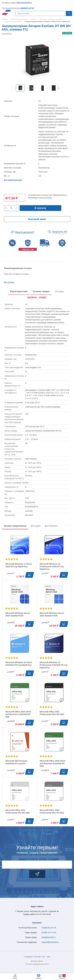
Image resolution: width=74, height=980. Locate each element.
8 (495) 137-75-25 (49, 933)
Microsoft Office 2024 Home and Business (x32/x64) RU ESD (18, 714)
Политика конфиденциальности (37, 964)
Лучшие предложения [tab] (15, 526)
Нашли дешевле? (25, 232)
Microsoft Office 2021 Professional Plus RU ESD (52, 713)
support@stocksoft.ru (50, 942)
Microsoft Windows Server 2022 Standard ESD (52, 614)
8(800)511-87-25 (27, 8)
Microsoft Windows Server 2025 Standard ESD (18, 614)
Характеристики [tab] (19, 291)
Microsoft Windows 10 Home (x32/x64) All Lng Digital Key (19, 664)
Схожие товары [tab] (41, 291)
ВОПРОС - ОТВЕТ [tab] (37, 298)
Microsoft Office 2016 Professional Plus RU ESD (52, 811)
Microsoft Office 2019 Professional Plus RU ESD (18, 811)
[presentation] (37, 298)
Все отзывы (9, 282)
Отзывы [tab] (60, 291)
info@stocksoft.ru (24, 3)
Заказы (39, 978)
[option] (20, 88)
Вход (15, 978)
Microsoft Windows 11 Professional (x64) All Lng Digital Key (52, 566)
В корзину (40, 208)
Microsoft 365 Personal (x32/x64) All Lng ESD (16, 762)
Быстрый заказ (37, 219)
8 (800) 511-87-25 (49, 928)
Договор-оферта (37, 961)
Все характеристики (13, 180)
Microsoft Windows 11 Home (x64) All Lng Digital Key (19, 565)
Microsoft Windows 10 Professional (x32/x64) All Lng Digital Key (54, 665)
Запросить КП (60, 232)
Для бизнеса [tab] (51, 526)
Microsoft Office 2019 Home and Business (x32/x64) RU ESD (53, 763)
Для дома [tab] (36, 526)
